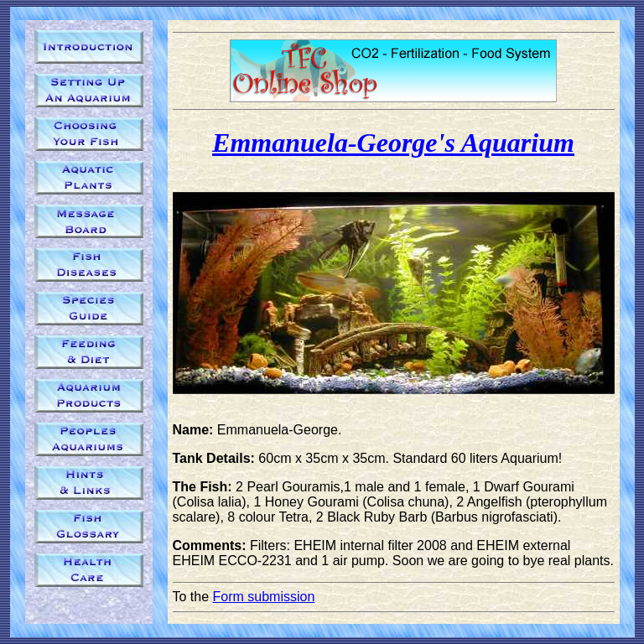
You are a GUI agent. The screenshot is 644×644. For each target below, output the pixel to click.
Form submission (264, 597)
